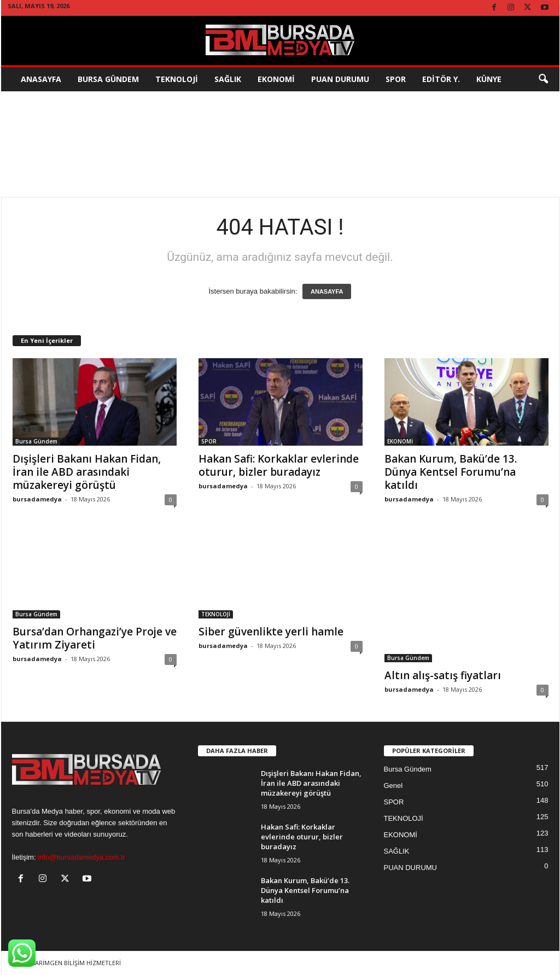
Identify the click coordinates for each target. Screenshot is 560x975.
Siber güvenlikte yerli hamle (271, 632)
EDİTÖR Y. (441, 79)
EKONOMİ (276, 79)
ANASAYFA (327, 291)
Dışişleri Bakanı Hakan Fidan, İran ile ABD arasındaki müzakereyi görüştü (87, 472)
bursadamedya (37, 499)
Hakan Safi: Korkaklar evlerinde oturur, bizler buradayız (279, 465)
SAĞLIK (228, 79)
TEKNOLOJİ (177, 79)
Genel (393, 786)
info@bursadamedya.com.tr (81, 857)
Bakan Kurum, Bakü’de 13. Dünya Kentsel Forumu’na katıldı (451, 472)
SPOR (396, 79)
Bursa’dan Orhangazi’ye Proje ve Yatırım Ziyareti (95, 638)
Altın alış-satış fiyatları (443, 675)
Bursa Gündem (108, 79)
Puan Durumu (340, 79)
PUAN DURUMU (411, 868)
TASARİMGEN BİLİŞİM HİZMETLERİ (72, 963)
